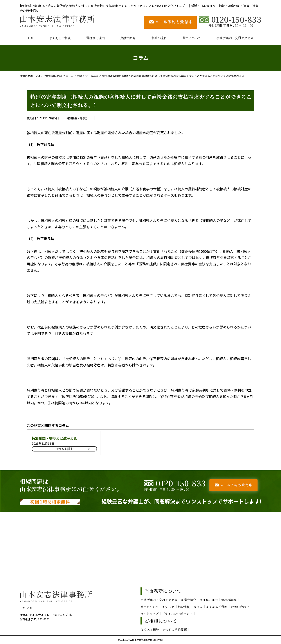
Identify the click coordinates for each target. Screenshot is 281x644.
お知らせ (168, 607)
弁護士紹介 (128, 38)
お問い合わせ (240, 607)
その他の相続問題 (175, 630)
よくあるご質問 (217, 607)
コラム (198, 607)
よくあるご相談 (60, 38)
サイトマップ (150, 614)
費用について (192, 38)
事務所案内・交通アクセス (235, 38)
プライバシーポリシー (177, 614)
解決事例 (184, 607)
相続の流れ (159, 38)
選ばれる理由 (95, 38)
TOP (31, 38)
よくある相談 (150, 630)
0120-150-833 (230, 19)
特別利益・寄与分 (77, 118)
